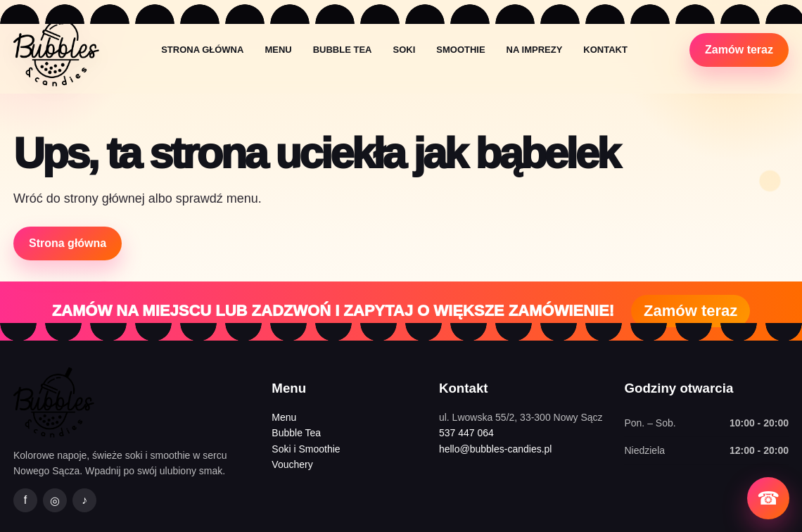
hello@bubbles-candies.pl (496, 449)
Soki (404, 50)
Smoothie (460, 50)
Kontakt (605, 50)
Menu (278, 50)
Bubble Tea (343, 50)
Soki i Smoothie (306, 449)
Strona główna (202, 50)
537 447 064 (466, 433)
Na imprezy (535, 50)
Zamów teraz (739, 50)
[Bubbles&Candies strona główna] (56, 50)
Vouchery (292, 464)
